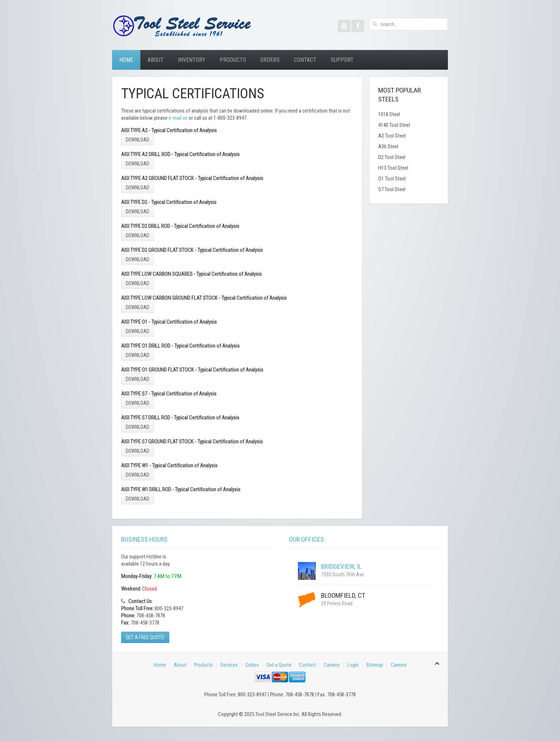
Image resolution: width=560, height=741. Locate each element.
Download (137, 140)
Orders (270, 60)
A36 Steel (388, 146)
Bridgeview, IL (341, 566)
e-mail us (178, 118)
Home (126, 60)
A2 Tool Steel (392, 136)
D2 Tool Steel (392, 157)
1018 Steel (389, 114)
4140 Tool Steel (394, 125)
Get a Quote (279, 665)
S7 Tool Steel (392, 189)
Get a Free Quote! (145, 637)
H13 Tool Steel (393, 168)
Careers (332, 665)
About (156, 60)
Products (233, 60)
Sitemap (375, 665)
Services (229, 665)
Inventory (192, 60)
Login (353, 665)
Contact (305, 60)
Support (342, 60)
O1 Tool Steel (392, 179)
